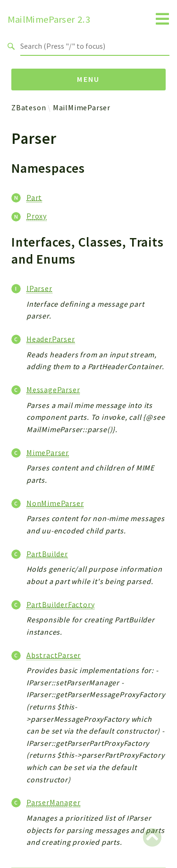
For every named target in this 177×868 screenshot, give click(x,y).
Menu (88, 79)
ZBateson (29, 107)
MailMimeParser (82, 107)
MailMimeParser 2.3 (49, 19)
